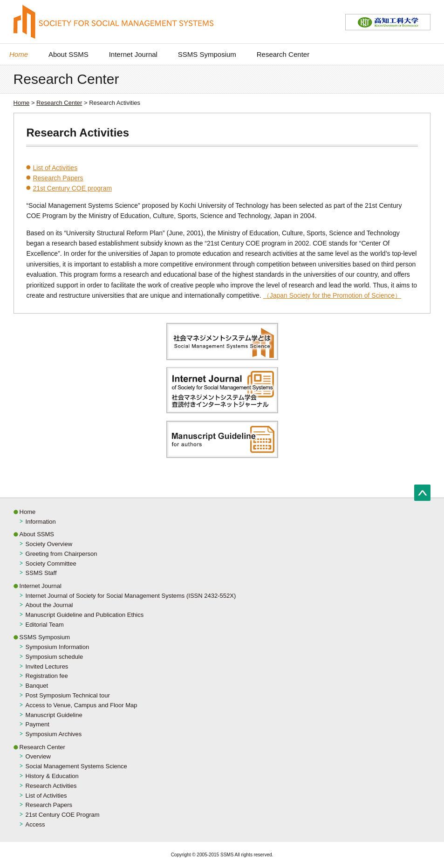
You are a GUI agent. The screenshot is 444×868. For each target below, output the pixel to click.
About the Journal (49, 605)
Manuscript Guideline (54, 715)
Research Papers (58, 178)
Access (35, 824)
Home (19, 54)
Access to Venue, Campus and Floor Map (82, 705)
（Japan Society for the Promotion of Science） (332, 295)
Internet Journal (133, 54)
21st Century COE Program (63, 815)
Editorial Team (45, 625)
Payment (38, 724)
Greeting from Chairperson (61, 554)
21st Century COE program (72, 188)
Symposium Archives (54, 734)
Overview (38, 756)
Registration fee (47, 676)
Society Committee (51, 564)
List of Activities (55, 168)
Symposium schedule (55, 657)
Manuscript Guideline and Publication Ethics (85, 615)
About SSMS (68, 54)
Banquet (37, 686)
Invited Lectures (47, 666)
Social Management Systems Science (76, 766)
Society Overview (49, 544)
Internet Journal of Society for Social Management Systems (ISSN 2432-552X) (131, 596)
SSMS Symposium (207, 54)
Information (41, 522)
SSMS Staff (41, 573)
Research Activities (51, 786)
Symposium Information (58, 647)
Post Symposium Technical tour (68, 695)
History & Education (52, 776)
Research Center (283, 54)
